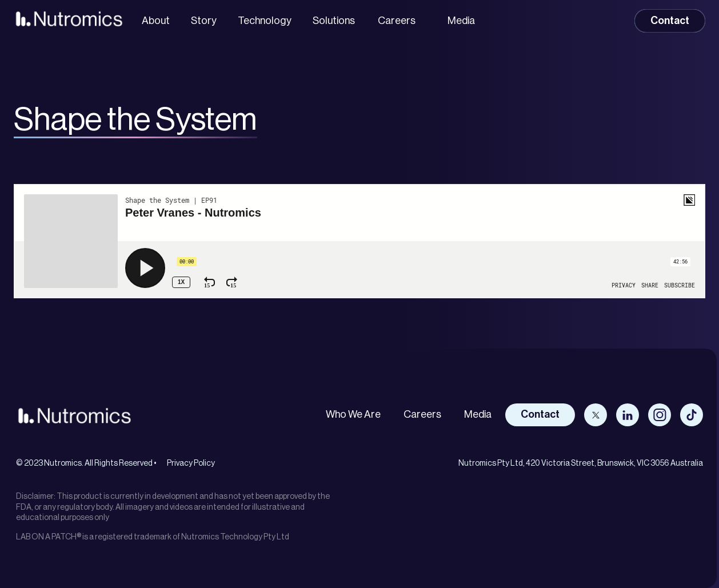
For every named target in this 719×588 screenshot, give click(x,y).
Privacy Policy (191, 463)
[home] (69, 19)
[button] (400, 21)
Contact (670, 21)
